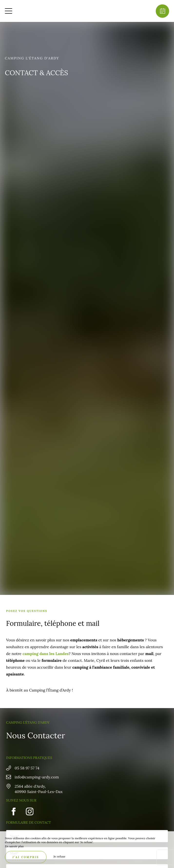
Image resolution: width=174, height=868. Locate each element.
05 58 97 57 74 (27, 768)
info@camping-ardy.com (37, 777)
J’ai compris (26, 857)
